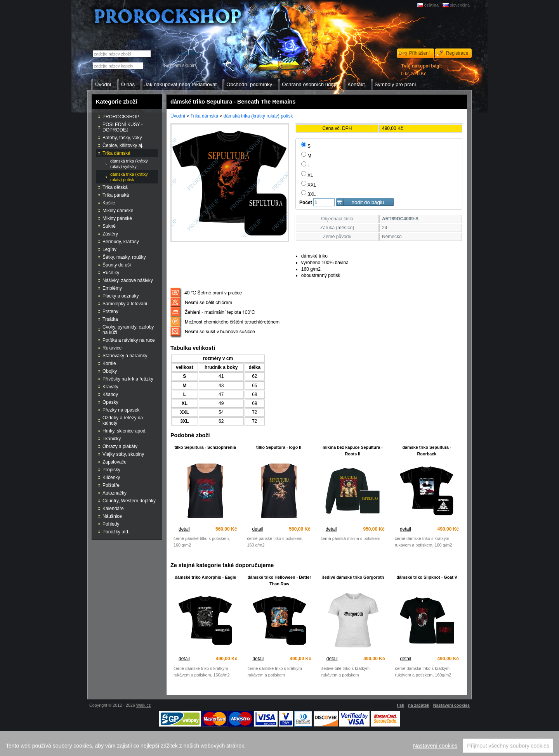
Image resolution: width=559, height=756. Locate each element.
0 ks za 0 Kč (422, 70)
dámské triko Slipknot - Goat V (427, 577)
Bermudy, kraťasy (121, 242)
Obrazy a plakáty (120, 446)
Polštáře (111, 485)
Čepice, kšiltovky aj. (123, 145)
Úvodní (178, 116)
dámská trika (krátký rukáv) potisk (258, 116)
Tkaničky (112, 439)
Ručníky (111, 273)
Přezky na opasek (121, 410)
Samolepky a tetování (125, 304)
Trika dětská (115, 187)
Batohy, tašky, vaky (122, 138)
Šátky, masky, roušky (124, 257)
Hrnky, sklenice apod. (125, 431)
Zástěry (110, 234)
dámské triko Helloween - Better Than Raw (279, 580)
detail (184, 529)
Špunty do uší (117, 265)
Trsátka (110, 319)
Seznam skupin (180, 66)
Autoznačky (115, 493)
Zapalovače (115, 462)
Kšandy (110, 394)
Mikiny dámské (118, 211)
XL (307, 175)
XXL (309, 185)
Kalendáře (113, 509)
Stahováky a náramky (125, 356)
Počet (306, 202)
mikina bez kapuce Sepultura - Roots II (353, 451)
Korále (109, 363)
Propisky (111, 470)
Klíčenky (111, 477)
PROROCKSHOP (121, 117)
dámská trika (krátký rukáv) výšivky (129, 164)
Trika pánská (116, 195)
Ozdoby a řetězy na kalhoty (123, 420)
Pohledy (111, 524)
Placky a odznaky (121, 296)
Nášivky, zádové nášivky (128, 280)
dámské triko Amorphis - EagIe (205, 577)
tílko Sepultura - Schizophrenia (205, 447)
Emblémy (112, 288)
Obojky (110, 371)
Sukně (109, 226)
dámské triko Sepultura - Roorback (427, 451)
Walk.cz (143, 705)
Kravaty (110, 387)
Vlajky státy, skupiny (123, 454)
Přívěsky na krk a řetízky (128, 379)
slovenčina (460, 5)
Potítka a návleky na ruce (129, 340)
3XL (308, 194)
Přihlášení (419, 53)
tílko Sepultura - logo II (279, 447)
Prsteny (110, 311)
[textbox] (118, 66)
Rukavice (112, 348)
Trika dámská (205, 116)
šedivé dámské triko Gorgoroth (353, 577)
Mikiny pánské (117, 218)
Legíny (109, 249)
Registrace (457, 53)
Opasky (110, 402)
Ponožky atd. (116, 532)
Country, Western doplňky (129, 501)
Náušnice (112, 516)
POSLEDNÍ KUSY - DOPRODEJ (123, 127)
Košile (109, 203)
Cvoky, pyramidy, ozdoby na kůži (128, 330)
